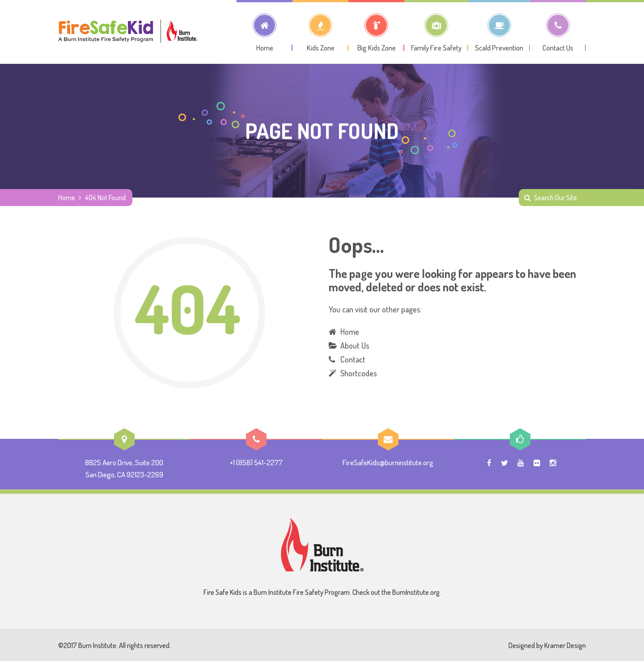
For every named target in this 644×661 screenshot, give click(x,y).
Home (67, 198)
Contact (353, 359)
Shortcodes (359, 373)
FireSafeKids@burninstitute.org (388, 462)
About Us (355, 345)
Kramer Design (565, 645)
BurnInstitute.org (416, 592)
